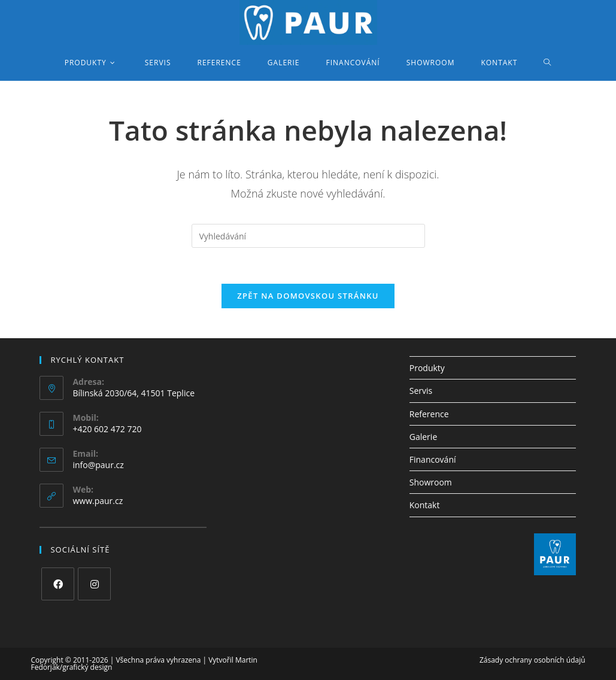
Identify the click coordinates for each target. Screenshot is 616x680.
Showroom (431, 482)
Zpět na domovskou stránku (308, 296)
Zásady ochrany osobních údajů (532, 660)
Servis (421, 391)
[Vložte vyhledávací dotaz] (308, 236)
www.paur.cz (98, 501)
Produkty (427, 368)
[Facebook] (58, 584)
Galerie (423, 437)
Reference (429, 414)
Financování (433, 459)
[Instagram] (94, 584)
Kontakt (425, 505)
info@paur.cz (98, 465)
